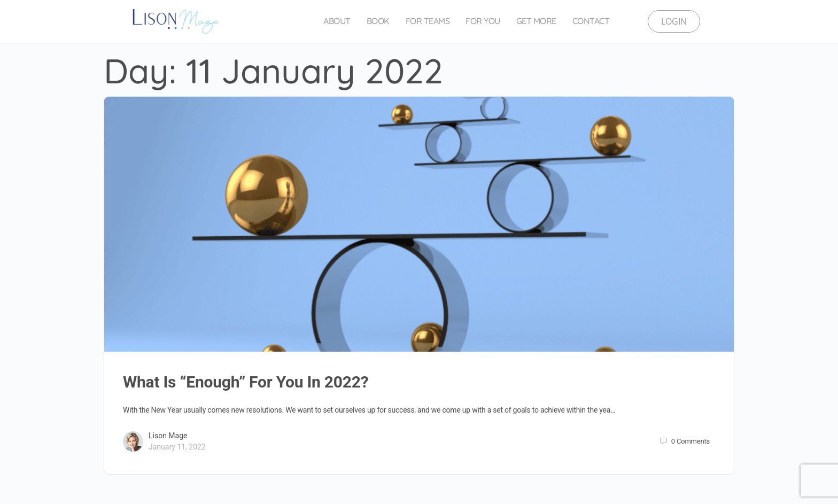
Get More (536, 21)
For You (483, 21)
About (337, 21)
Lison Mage (168, 436)
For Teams (428, 21)
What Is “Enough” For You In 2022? (246, 382)
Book (378, 21)
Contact (591, 21)
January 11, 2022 (177, 447)
